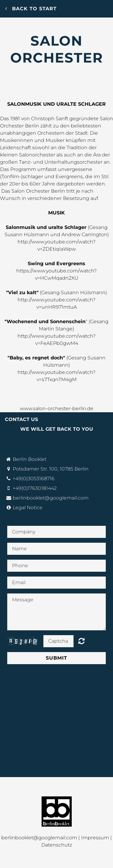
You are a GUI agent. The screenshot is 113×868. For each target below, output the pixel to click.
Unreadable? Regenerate (82, 641)
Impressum (95, 838)
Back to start (31, 9)
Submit (56, 658)
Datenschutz (57, 845)
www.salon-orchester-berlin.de (57, 408)
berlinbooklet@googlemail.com (51, 498)
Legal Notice (28, 508)
